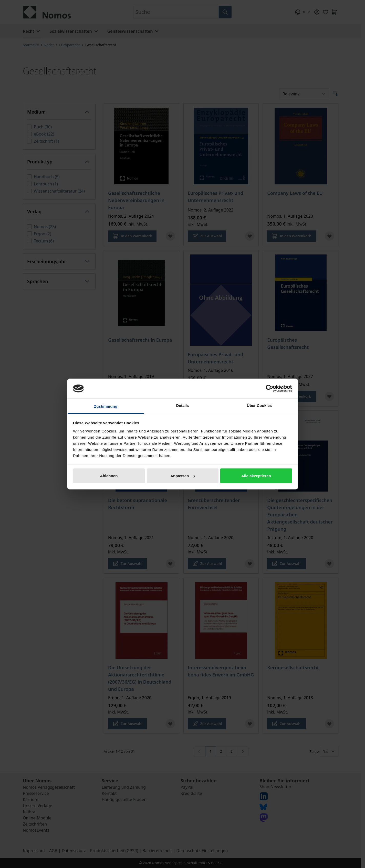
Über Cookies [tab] (259, 405)
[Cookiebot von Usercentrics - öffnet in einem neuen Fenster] (270, 388)
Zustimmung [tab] (106, 406)
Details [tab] (183, 405)
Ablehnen (109, 476)
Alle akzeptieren (256, 476)
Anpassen (183, 476)
